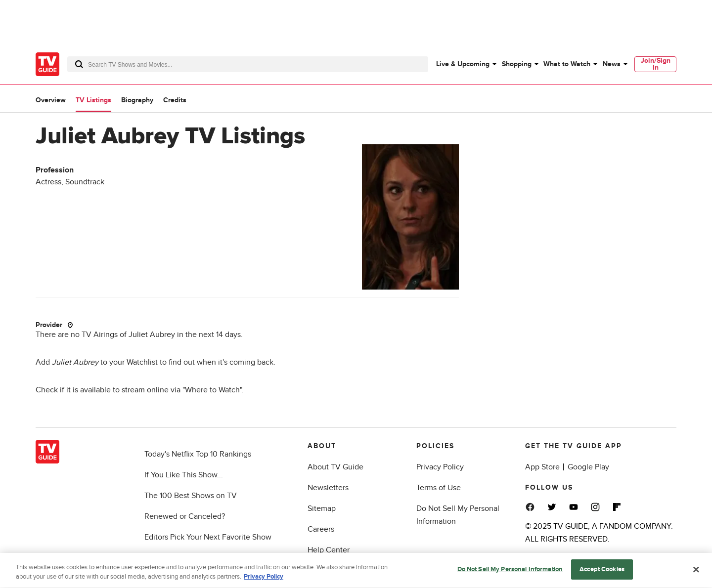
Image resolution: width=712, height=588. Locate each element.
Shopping (517, 64)
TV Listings (93, 100)
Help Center (329, 550)
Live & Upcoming (463, 64)
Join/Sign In (656, 64)
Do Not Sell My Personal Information (510, 572)
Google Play (588, 467)
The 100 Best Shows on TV (191, 496)
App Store (542, 467)
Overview (51, 100)
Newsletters (328, 488)
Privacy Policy (440, 467)
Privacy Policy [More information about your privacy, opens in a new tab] (264, 579)
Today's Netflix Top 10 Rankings (198, 454)
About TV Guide (335, 467)
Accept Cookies (602, 572)
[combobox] (248, 64)
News (612, 64)
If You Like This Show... (184, 475)
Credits (175, 100)
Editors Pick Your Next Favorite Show (208, 537)
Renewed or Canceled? (185, 516)
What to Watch (567, 64)
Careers (321, 529)
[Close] (696, 572)
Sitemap (322, 508)
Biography (137, 100)
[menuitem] (466, 64)
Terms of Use (439, 488)
